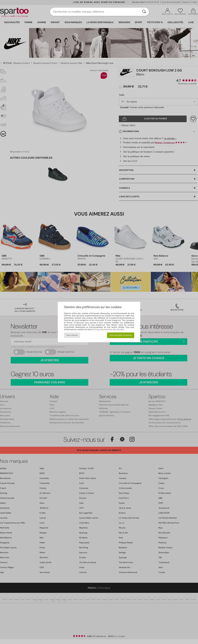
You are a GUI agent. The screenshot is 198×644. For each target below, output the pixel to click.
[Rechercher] (144, 12)
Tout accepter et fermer (121, 335)
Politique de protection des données (108, 330)
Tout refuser (72, 335)
